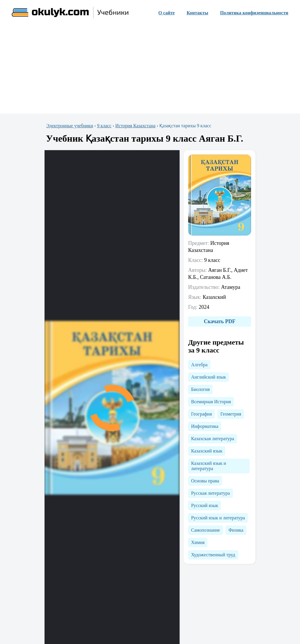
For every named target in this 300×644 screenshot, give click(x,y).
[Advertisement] (150, 70)
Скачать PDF (220, 321)
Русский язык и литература (218, 518)
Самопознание (206, 530)
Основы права (205, 481)
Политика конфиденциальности (254, 13)
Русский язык (204, 505)
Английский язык (208, 377)
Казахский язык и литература (208, 466)
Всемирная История (211, 402)
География (201, 414)
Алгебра (199, 365)
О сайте (167, 13)
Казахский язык (207, 451)
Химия (198, 542)
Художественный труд (213, 555)
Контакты (197, 13)
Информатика (205, 426)
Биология (200, 389)
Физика (236, 530)
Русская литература (210, 493)
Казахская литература (213, 439)
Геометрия (231, 414)
